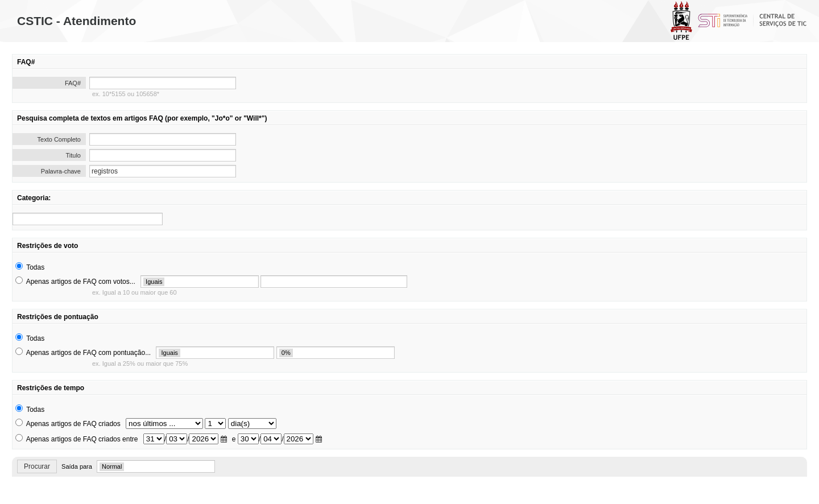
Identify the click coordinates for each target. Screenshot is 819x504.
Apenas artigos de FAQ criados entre (82, 439)
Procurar (37, 466)
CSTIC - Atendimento (76, 21)
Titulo (74, 155)
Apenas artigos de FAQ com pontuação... (88, 353)
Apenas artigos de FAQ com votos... (81, 282)
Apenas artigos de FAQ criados (73, 424)
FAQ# (73, 83)
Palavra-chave (61, 171)
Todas (35, 267)
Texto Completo (59, 139)
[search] (88, 219)
